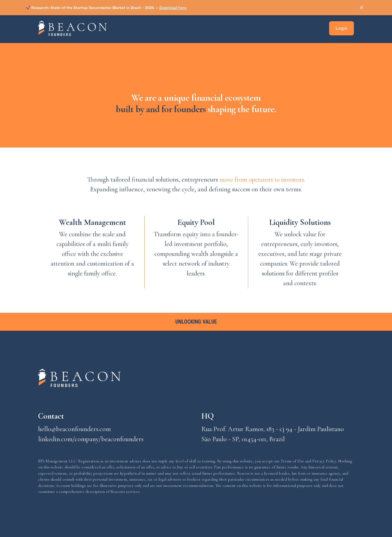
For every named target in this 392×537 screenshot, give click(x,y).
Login (342, 28)
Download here (173, 8)
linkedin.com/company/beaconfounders (91, 439)
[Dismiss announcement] (362, 8)
